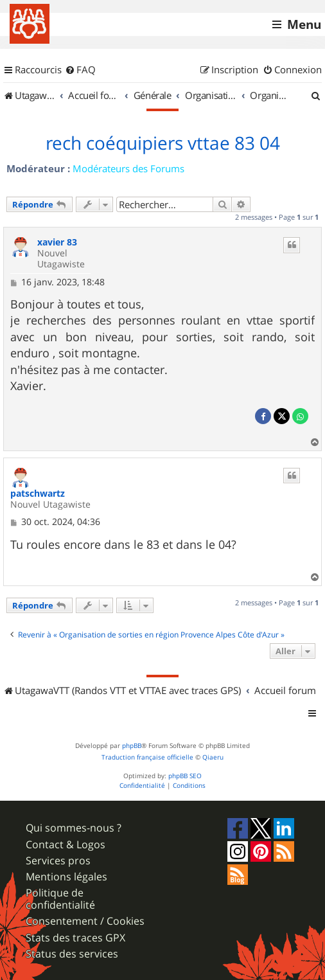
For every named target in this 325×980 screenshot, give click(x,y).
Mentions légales (66, 877)
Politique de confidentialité (60, 899)
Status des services (72, 954)
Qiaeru (213, 757)
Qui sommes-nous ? (74, 828)
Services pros (58, 861)
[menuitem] (80, 70)
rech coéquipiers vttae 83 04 (163, 143)
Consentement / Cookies (85, 921)
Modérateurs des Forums (128, 168)
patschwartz (38, 494)
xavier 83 (57, 243)
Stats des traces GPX (75, 938)
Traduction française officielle (147, 757)
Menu (304, 24)
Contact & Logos (66, 845)
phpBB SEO (185, 776)
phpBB (132, 746)
